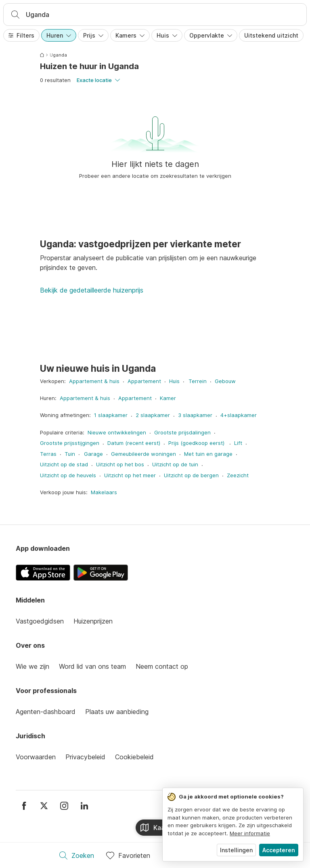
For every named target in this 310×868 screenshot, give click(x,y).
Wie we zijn (32, 666)
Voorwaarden (36, 757)
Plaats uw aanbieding (117, 712)
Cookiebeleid (134, 757)
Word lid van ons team (92, 666)
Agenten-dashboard (46, 712)
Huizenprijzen (93, 621)
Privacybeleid (85, 757)
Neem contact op (162, 666)
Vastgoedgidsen (40, 621)
